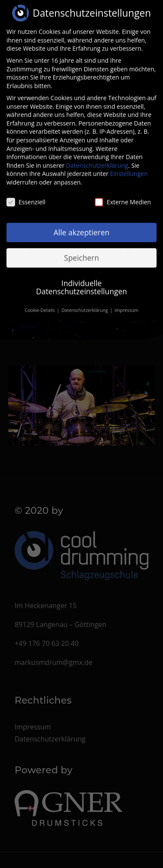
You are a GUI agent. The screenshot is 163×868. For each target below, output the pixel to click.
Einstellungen (129, 168)
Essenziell (26, 196)
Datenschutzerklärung (97, 159)
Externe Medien (123, 196)
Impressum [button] (126, 304)
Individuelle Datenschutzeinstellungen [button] (82, 281)
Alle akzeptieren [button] (81, 226)
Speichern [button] (81, 251)
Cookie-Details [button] (40, 304)
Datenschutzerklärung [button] (85, 304)
